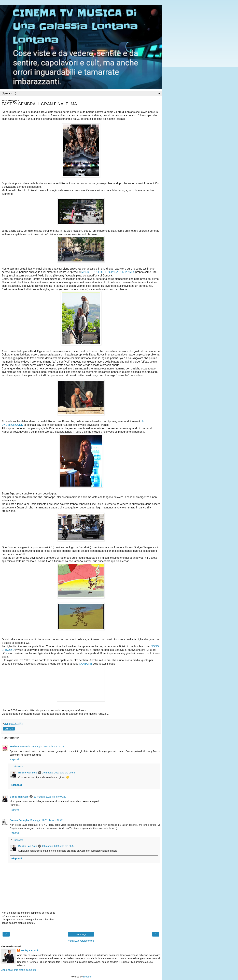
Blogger (87, 977)
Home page (81, 934)
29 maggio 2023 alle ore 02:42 (46, 820)
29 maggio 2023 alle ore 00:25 (47, 746)
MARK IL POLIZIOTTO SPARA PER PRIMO (108, 272)
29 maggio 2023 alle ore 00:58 (59, 773)
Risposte (18, 767)
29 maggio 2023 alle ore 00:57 (50, 797)
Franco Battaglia (19, 820)
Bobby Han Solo (28, 773)
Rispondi (15, 759)
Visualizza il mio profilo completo (18, 970)
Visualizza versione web (81, 941)
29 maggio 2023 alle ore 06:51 (59, 846)
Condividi (9, 729)
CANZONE (85, 664)
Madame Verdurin (20, 746)
